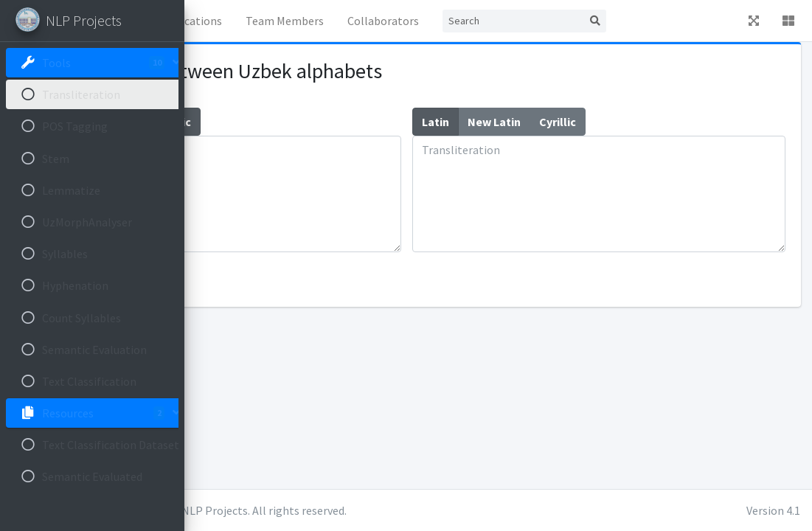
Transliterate (249, 278)
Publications (374, 21)
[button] (207, 21)
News (304, 21)
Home (251, 21)
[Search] (655, 21)
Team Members (453, 24)
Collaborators (536, 21)
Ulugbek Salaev (325, 510)
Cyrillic (356, 121)
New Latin (293, 121)
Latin (234, 121)
